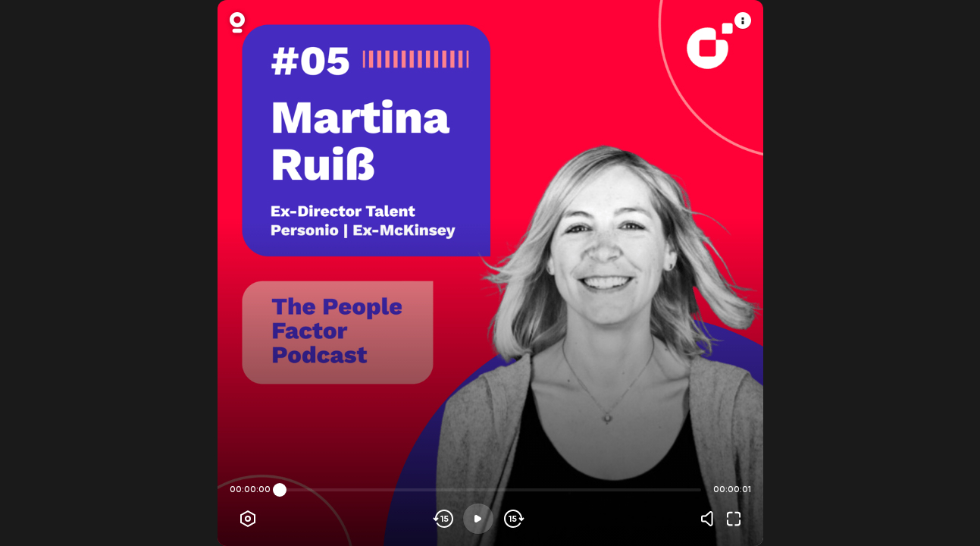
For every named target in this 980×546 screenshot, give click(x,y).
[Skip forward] (513, 519)
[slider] (280, 490)
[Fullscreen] (734, 519)
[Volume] (711, 519)
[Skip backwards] (444, 519)
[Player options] (248, 519)
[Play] (478, 519)
